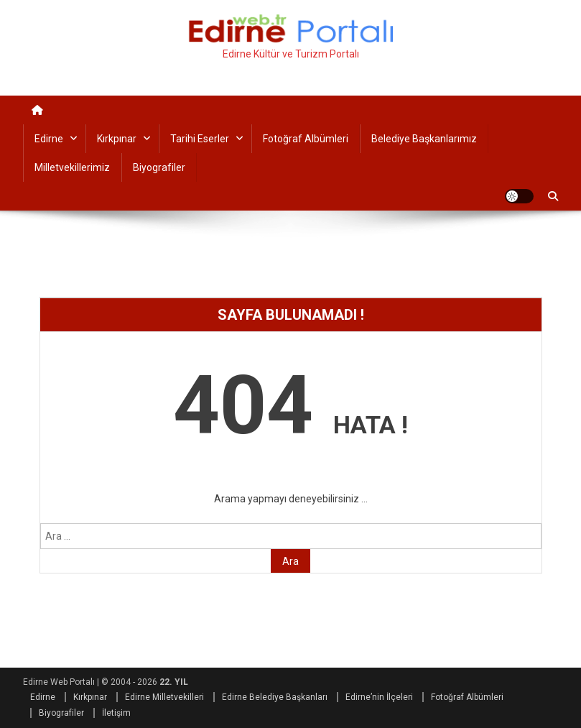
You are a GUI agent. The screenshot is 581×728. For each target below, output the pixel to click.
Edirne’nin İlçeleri (379, 697)
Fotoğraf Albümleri (306, 139)
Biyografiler (159, 167)
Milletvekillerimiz (72, 167)
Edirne (49, 139)
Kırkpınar (117, 139)
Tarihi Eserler (200, 139)
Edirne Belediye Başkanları (275, 697)
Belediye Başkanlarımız (424, 139)
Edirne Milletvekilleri (164, 697)
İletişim (116, 713)
